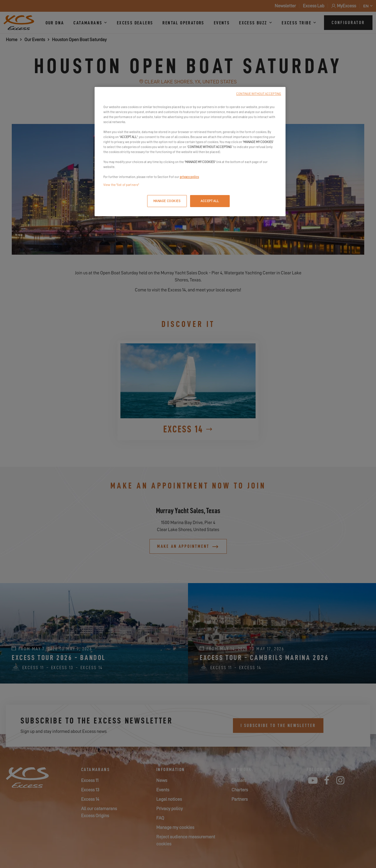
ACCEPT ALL (210, 201)
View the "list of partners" (121, 185)
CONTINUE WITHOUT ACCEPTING (259, 94)
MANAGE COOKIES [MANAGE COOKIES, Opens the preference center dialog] (167, 201)
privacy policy (189, 177)
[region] (190, 152)
